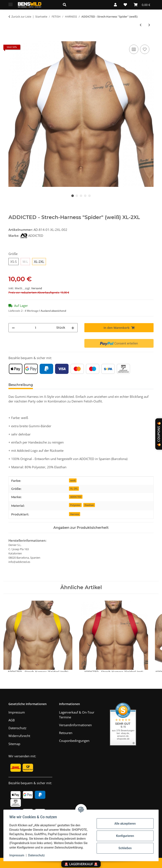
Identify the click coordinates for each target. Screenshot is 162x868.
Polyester (75, 505)
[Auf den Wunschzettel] (145, 49)
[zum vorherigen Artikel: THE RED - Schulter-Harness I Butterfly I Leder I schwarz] (141, 25)
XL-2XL (74, 488)
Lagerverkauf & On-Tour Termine (77, 715)
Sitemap (14, 744)
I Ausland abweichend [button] (53, 311)
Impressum (18, 855)
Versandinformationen (75, 725)
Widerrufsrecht (19, 736)
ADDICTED (76, 497)
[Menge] (36, 328)
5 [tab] (89, 196)
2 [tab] (77, 196)
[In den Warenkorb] (12, 39)
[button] (83, 5)
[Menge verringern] (13, 328)
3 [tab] (81, 196)
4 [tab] (85, 196)
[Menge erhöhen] (73, 328)
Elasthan (89, 505)
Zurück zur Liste (21, 17)
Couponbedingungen (74, 741)
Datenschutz (37, 855)
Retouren (66, 733)
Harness (75, 514)
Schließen (124, 846)
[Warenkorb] (142, 5)
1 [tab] (73, 196)
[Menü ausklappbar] (11, 3)
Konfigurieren (124, 834)
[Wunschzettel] (125, 5)
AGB (12, 720)
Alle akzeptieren (124, 821)
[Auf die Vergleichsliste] (134, 49)
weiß (73, 480)
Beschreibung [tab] (21, 385)
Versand (37, 288)
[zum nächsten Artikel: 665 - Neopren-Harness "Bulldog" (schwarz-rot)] (149, 25)
